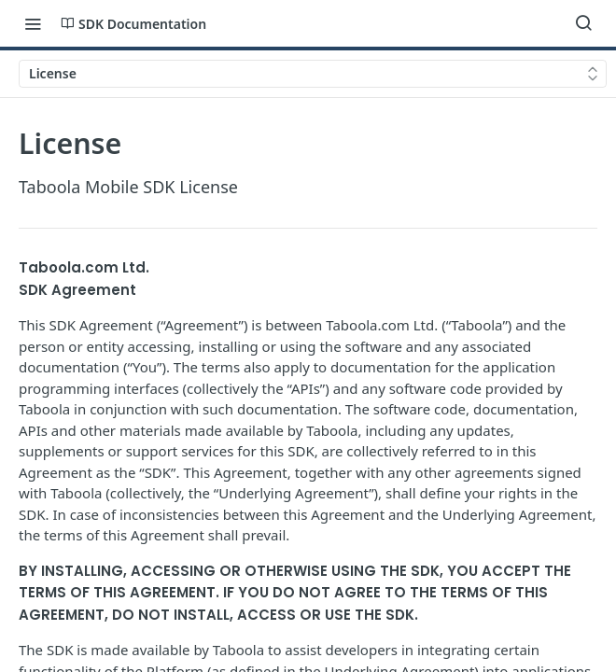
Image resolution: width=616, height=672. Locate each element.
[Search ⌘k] (583, 23)
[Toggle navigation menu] (33, 23)
